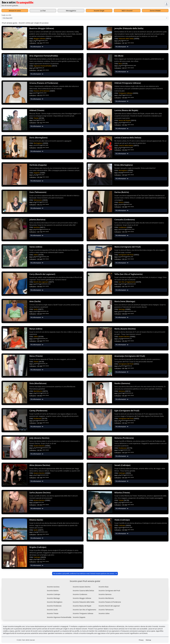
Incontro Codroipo (54, 594)
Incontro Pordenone (54, 606)
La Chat (43, 11)
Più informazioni (37, 47)
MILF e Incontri (127, 11)
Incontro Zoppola (79, 617)
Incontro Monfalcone (106, 598)
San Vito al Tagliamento (127, 282)
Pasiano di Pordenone (42, 91)
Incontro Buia (104, 587)
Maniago (122, 309)
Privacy (141, 640)
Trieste (36, 118)
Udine (36, 255)
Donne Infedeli (155, 11)
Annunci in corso (15, 11)
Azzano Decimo (124, 336)
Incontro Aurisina (53, 587)
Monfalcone (38, 391)
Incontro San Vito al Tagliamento (84, 610)
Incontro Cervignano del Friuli (109, 591)
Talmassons (38, 200)
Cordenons (123, 227)
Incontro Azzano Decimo (82, 587)
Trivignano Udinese (126, 93)
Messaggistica (71, 11)
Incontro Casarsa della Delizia (83, 591)
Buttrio (121, 202)
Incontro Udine (104, 613)
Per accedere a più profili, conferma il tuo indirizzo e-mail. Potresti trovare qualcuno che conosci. (85, 574)
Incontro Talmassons (106, 610)
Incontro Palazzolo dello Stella (84, 602)
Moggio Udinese (40, 39)
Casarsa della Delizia (126, 145)
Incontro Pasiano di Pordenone (110, 602)
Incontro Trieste (53, 613)
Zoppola (37, 173)
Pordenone (38, 418)
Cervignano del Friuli (126, 255)
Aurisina (37, 227)
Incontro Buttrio (53, 591)
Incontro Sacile (52, 610)
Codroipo (122, 473)
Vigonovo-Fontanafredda (43, 66)
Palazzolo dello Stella (126, 39)
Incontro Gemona (105, 594)
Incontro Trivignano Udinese (83, 613)
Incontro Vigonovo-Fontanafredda (59, 617)
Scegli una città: (6, 15)
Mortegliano (38, 143)
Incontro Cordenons (80, 594)
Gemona (122, 391)
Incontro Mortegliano (55, 602)
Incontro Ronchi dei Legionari (109, 606)
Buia (120, 63)
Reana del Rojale (125, 120)
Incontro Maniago (53, 598)
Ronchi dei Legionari (41, 282)
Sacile (36, 309)
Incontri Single (99, 11)
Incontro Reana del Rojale (82, 606)
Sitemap (148, 640)
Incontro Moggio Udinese (82, 598)
